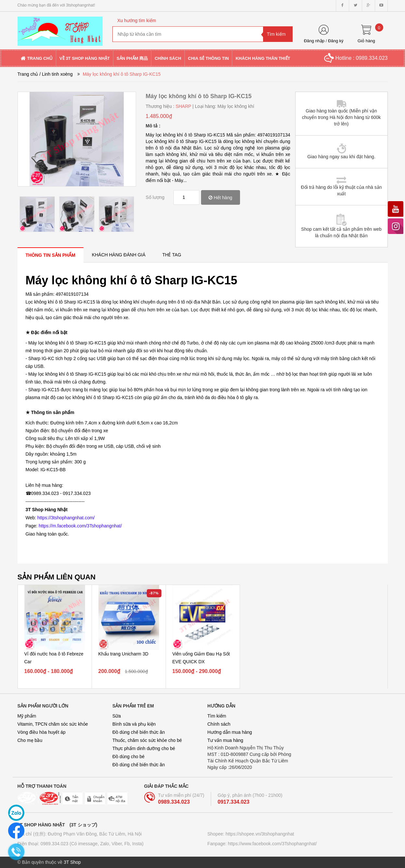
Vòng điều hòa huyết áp (42, 732)
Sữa (117, 716)
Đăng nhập (314, 41)
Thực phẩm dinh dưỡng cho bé (144, 748)
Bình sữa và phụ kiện (134, 724)
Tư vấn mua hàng (225, 740)
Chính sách (219, 724)
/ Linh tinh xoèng (56, 74)
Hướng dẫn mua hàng (230, 732)
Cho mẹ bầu (30, 740)
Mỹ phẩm (27, 716)
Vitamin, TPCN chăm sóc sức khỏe (53, 724)
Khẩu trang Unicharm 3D (123, 654)
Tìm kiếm (217, 716)
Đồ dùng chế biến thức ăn (139, 732)
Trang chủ (28, 74)
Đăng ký (336, 41)
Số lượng (155, 197)
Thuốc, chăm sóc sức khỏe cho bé (147, 740)
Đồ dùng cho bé (128, 757)
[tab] (51, 255)
